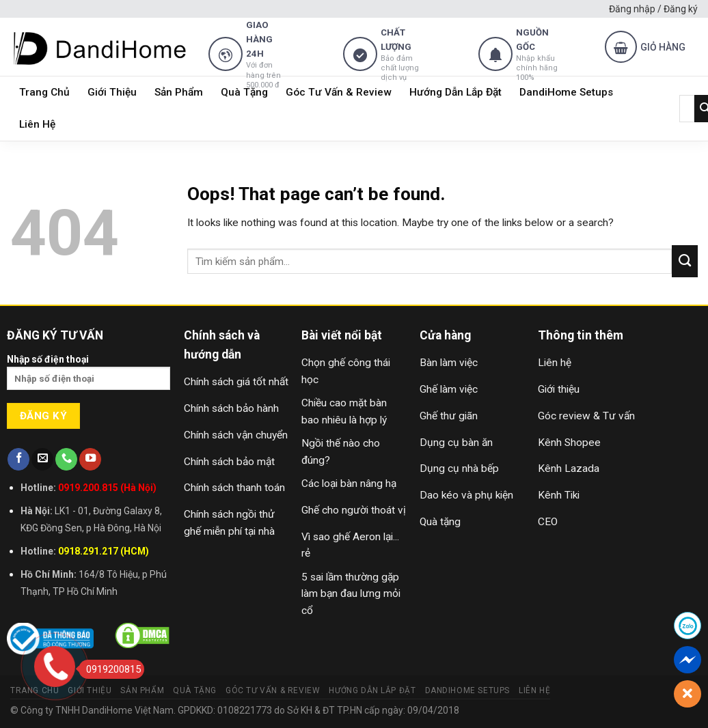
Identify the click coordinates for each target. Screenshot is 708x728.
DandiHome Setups (566, 92)
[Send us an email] (42, 459)
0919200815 (110, 669)
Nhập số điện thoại (88, 377)
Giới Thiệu (112, 92)
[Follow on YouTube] (90, 459)
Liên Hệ (37, 124)
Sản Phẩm (179, 92)
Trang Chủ (44, 92)
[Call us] (66, 459)
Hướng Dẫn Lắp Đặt (455, 92)
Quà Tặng (244, 92)
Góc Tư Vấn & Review (339, 92)
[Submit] (685, 261)
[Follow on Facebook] (18, 459)
